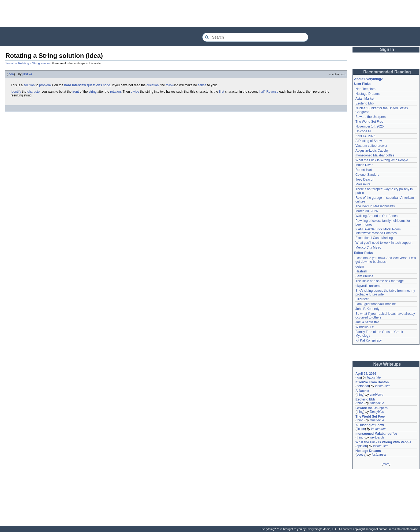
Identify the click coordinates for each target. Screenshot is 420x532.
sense (202, 85)
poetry (361, 455)
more (386, 464)
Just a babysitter (367, 322)
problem (45, 85)
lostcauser (382, 386)
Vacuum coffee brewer (371, 146)
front (76, 92)
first (222, 92)
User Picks (362, 84)
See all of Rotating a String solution (28, 63)
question (153, 85)
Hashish (361, 271)
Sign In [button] (387, 49)
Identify (16, 92)
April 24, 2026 (366, 374)
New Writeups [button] (387, 364)
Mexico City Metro (368, 248)
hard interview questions (83, 85)
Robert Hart (364, 170)
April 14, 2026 (365, 136)
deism (360, 267)
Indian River (364, 165)
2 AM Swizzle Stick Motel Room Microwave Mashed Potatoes (378, 231)
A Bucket (362, 391)
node (106, 85)
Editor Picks (363, 253)
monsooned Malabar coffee (375, 155)
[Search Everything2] (255, 37)
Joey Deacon (365, 179)
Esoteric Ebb (365, 103)
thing (360, 395)
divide (135, 92)
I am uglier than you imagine (376, 304)
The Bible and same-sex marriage (380, 281)
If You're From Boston (372, 382)
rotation (115, 92)
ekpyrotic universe (368, 286)
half (262, 92)
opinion (362, 446)
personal (363, 386)
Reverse (272, 92)
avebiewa (376, 395)
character (34, 92)
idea (11, 74)
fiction (361, 429)
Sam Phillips (364, 276)
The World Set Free (369, 122)
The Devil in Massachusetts (375, 206)
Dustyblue (377, 403)
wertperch (377, 437)
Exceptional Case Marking (374, 238)
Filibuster (362, 299)
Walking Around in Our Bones (376, 216)
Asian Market (365, 99)
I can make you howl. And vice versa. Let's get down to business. (386, 260)
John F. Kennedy (367, 309)
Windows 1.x (365, 327)
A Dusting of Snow (369, 141)
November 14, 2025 (370, 126)
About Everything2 (368, 79)
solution (29, 85)
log (359, 377)
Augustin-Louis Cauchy (372, 151)
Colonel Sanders (367, 175)
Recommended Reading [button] (387, 72)
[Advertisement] (210, 13)
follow (170, 85)
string (93, 92)
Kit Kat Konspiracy (369, 340)
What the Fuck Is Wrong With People (382, 160)
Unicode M (363, 131)
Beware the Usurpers (371, 117)
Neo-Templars (365, 89)
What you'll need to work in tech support (384, 243)
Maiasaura (363, 184)
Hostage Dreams (367, 94)
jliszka (27, 74)
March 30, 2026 (367, 211)
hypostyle (374, 377)
